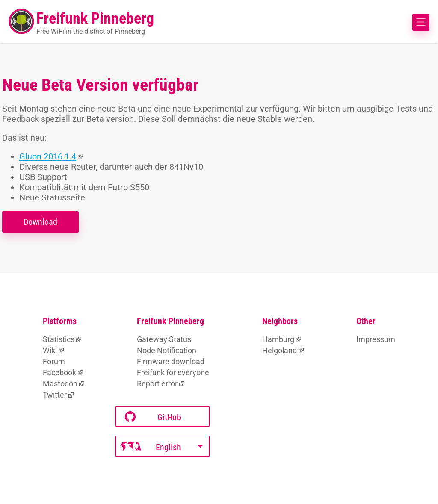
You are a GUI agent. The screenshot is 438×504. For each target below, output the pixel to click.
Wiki (50, 350)
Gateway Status (164, 339)
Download (40, 222)
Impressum (376, 339)
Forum (54, 361)
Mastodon (60, 384)
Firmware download (171, 361)
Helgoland (280, 350)
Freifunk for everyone (173, 373)
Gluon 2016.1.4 (48, 156)
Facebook (59, 373)
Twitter (55, 395)
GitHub (153, 417)
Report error (157, 384)
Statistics (59, 339)
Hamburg (278, 339)
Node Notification (167, 350)
